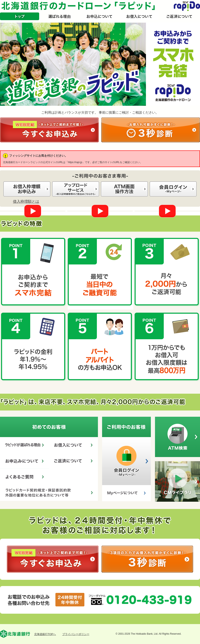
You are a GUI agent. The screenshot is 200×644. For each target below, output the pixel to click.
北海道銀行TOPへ (45, 634)
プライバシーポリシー (76, 634)
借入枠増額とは (26, 202)
